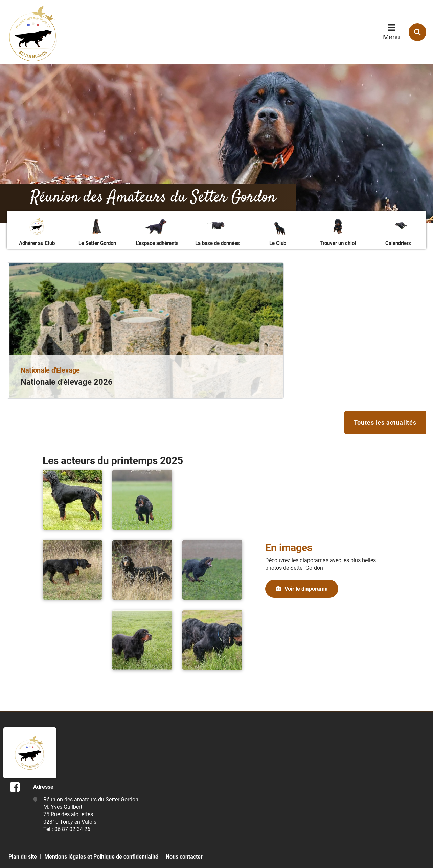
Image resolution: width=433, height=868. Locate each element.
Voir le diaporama (306, 589)
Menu (391, 37)
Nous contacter (184, 857)
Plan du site (23, 857)
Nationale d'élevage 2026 (67, 382)
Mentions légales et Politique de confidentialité (101, 857)
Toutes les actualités (385, 423)
